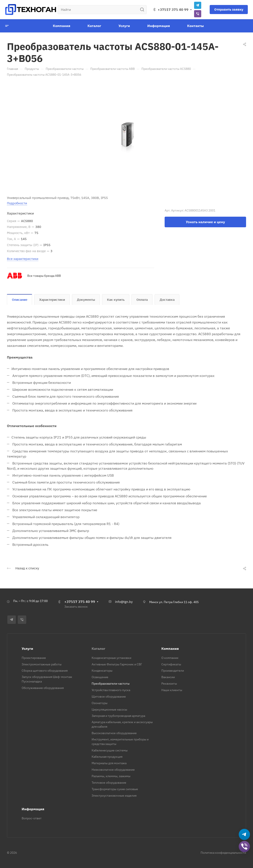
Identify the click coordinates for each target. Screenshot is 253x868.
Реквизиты (169, 684)
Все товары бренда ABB (44, 276)
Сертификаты (171, 664)
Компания (170, 649)
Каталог (98, 649)
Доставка (167, 300)
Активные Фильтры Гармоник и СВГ (117, 664)
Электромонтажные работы (42, 664)
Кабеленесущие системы (110, 750)
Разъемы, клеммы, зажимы (111, 776)
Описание (20, 300)
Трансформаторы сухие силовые (115, 789)
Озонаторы (100, 703)
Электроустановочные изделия (114, 796)
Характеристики (52, 300)
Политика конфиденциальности (223, 853)
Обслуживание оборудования (43, 688)
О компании (170, 658)
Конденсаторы (102, 671)
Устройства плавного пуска (111, 690)
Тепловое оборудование (109, 783)
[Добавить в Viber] (244, 847)
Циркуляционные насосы (109, 709)
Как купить (116, 300)
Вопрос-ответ (32, 818)
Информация (33, 809)
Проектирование (34, 658)
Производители (173, 671)
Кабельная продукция (107, 757)
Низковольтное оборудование (113, 770)
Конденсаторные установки (111, 658)
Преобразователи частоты (111, 684)
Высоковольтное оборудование (114, 733)
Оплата (142, 300)
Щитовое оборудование (109, 697)
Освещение (100, 677)
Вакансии (168, 677)
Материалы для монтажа (109, 763)
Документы (86, 300)
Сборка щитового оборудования (45, 671)
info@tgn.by (124, 602)
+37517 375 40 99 (173, 10)
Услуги (27, 649)
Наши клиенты (172, 690)
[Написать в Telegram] (244, 835)
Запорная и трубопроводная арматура (118, 716)
